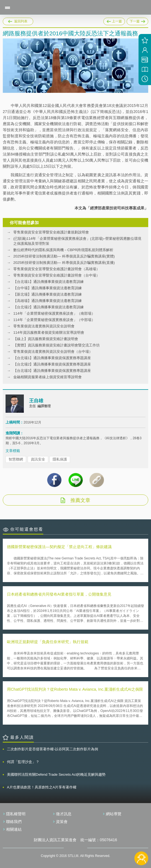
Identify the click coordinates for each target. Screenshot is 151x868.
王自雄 (36, 401)
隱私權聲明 (16, 814)
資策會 (62, 822)
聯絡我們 (14, 822)
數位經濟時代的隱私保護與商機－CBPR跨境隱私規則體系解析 (63, 250)
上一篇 (114, 20)
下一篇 (137, 20)
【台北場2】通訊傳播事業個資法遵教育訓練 (48, 307)
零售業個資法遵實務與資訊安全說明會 (44, 326)
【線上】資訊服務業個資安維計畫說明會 (46, 339)
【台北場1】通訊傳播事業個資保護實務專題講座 (52, 358)
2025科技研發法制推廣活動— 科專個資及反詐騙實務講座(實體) (64, 256)
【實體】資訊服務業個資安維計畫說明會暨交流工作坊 (57, 345)
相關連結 (14, 829)
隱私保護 (60, 459)
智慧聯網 (16, 459)
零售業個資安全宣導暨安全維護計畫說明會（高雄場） (57, 269)
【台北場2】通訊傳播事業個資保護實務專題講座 (52, 364)
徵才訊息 (64, 814)
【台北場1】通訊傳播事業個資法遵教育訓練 (48, 282)
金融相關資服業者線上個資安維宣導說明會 (48, 377)
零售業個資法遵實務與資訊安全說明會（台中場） (53, 352)
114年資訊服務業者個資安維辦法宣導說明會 (49, 332)
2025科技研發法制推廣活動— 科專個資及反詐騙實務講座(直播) (64, 263)
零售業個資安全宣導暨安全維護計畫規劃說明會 (51, 232)
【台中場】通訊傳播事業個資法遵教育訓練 (48, 288)
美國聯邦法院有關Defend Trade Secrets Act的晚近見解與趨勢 (56, 774)
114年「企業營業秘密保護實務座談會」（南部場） (54, 313)
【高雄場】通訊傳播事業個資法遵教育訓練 (48, 301)
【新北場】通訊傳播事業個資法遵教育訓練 (48, 294)
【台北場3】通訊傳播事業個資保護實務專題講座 (52, 371)
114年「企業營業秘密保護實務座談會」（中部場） (54, 320)
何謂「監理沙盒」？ (23, 762)
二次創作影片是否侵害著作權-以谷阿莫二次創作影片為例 (53, 749)
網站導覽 (114, 814)
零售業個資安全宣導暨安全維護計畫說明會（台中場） (57, 275)
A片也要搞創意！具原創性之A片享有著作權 (42, 787)
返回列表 (21, 21)
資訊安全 (38, 459)
